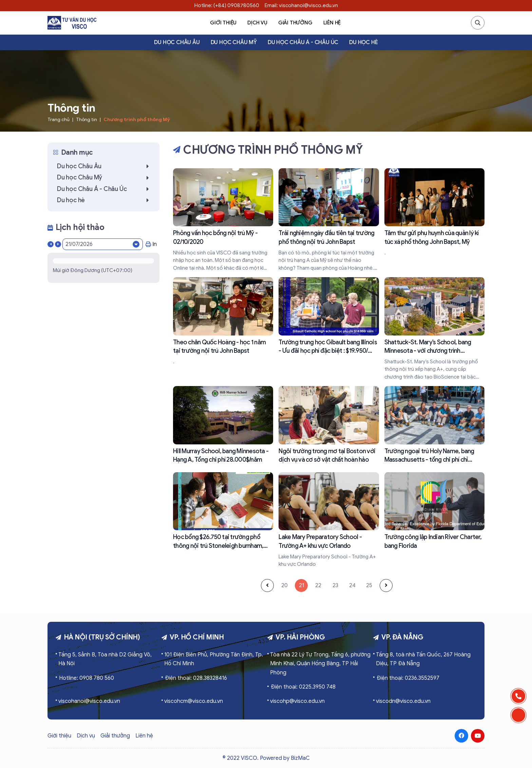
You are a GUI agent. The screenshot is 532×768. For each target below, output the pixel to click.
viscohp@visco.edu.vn (297, 701)
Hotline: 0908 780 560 (87, 678)
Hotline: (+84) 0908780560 (227, 5)
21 (301, 585)
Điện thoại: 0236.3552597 (408, 678)
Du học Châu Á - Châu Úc (303, 42)
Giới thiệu (223, 23)
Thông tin (87, 120)
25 (369, 585)
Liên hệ (332, 23)
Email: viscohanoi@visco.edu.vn (301, 5)
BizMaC (300, 758)
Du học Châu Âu (177, 42)
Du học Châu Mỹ (234, 42)
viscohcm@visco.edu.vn (194, 701)
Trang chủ (59, 120)
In (151, 244)
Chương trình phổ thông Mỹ (137, 120)
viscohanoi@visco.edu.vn (89, 701)
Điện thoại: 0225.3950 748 (303, 687)
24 (352, 585)
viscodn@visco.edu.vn (403, 701)
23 (335, 585)
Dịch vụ (257, 23)
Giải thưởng (295, 23)
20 (284, 585)
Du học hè (363, 42)
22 (318, 585)
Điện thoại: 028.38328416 (196, 678)
